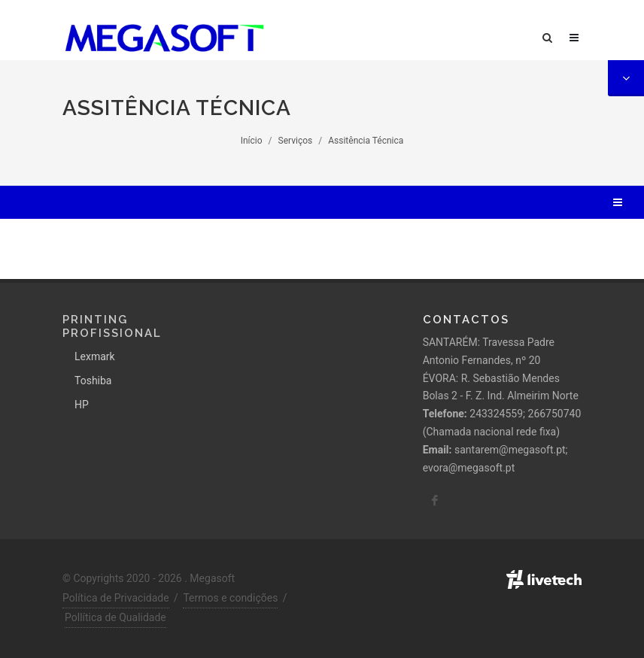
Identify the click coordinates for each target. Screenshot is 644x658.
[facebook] (435, 501)
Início (252, 141)
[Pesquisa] (555, 35)
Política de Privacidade (116, 598)
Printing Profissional (112, 326)
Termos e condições (230, 598)
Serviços (296, 141)
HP (82, 405)
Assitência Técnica (366, 141)
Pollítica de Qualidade (115, 617)
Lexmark (95, 356)
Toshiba (93, 381)
